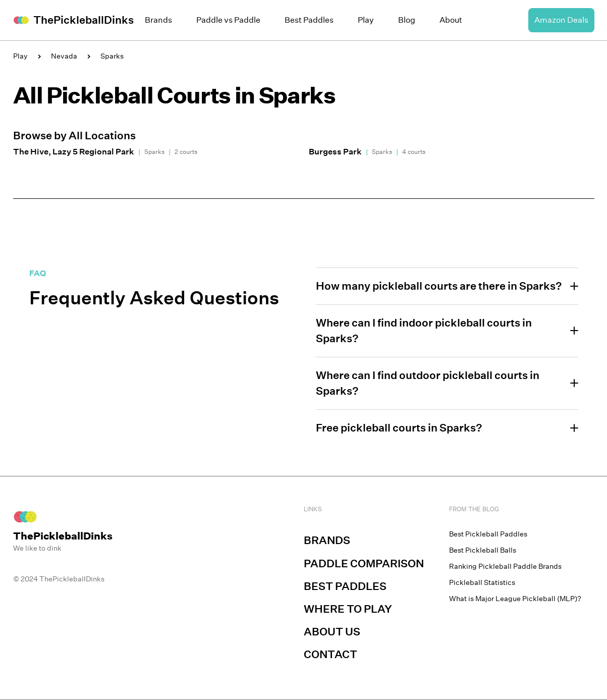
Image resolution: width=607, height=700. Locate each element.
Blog (407, 20)
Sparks (112, 56)
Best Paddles (309, 20)
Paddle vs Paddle (228, 20)
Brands (158, 20)
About (451, 20)
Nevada (64, 56)
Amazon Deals (561, 20)
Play (366, 20)
